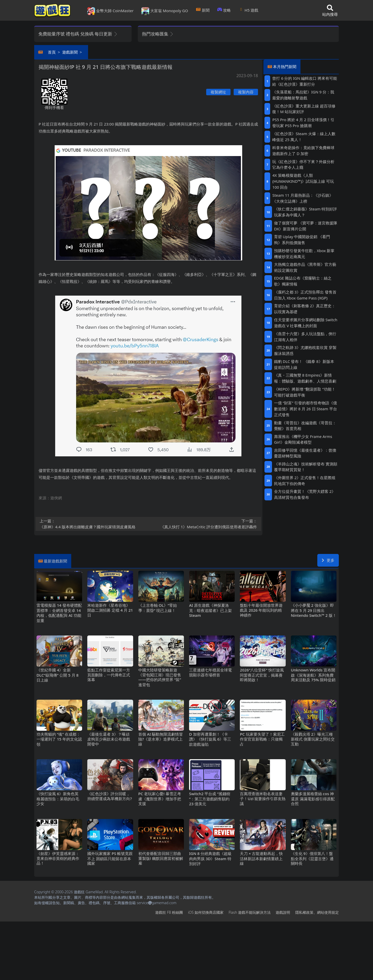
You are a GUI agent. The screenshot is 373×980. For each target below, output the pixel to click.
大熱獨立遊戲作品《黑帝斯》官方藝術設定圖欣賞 (305, 267)
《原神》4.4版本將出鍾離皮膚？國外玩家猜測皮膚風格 (92, 524)
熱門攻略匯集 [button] (158, 34)
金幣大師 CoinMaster (110, 11)
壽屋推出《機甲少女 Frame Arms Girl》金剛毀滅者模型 (303, 439)
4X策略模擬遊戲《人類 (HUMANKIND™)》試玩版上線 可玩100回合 (303, 181)
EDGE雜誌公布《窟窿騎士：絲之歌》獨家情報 (303, 281)
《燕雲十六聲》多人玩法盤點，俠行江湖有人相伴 (305, 337)
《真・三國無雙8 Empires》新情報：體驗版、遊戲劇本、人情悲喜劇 (305, 378)
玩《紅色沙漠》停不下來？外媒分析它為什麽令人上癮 (303, 164)
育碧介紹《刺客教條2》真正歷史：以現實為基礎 (305, 309)
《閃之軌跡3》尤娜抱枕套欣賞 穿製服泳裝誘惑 (305, 350)
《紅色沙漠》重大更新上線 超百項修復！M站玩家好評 (304, 109)
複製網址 (218, 92)
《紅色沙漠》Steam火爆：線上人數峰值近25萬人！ (304, 137)
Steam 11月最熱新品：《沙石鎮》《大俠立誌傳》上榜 (303, 198)
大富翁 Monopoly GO (165, 11)
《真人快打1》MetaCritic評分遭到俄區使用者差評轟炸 (204, 524)
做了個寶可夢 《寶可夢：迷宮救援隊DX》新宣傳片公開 (306, 226)
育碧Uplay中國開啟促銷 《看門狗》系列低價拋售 (302, 240)
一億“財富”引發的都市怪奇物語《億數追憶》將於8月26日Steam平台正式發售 (306, 409)
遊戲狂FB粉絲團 (169, 912)
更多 (328, 560)
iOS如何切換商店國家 (206, 912)
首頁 (52, 52)
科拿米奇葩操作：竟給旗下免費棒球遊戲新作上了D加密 (303, 151)
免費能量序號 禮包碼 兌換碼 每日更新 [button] (78, 34)
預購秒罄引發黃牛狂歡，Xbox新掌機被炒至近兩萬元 (304, 254)
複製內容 (246, 92)
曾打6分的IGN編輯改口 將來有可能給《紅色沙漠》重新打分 (305, 81)
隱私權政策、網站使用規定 (317, 912)
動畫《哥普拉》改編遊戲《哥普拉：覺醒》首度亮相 (305, 426)
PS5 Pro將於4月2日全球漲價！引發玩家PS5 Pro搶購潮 (303, 123)
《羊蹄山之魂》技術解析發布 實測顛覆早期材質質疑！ (306, 467)
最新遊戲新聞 (55, 561)
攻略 (224, 10)
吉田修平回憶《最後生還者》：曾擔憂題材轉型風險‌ (305, 453)
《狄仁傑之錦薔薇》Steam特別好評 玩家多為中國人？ (306, 212)
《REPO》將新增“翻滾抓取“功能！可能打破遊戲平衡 (305, 392)
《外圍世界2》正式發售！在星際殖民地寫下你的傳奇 (305, 481)
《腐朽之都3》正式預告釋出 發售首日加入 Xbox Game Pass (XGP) (305, 295)
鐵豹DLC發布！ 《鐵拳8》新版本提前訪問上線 (304, 364)
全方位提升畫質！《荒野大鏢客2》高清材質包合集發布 (305, 494)
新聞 (203, 10)
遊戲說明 (283, 912)
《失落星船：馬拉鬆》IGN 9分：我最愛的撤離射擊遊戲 (303, 95)
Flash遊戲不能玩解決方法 (250, 912)
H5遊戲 (248, 10)
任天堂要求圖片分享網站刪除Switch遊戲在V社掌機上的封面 (306, 323)
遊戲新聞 (70, 52)
